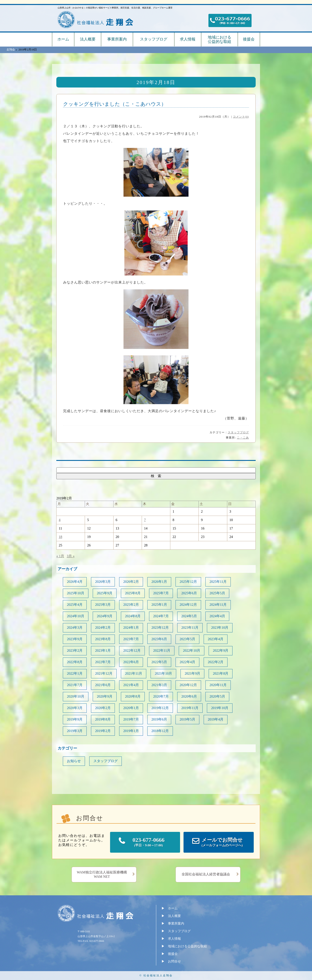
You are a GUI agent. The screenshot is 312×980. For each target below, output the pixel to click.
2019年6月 (159, 719)
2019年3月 (75, 731)
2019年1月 (131, 731)
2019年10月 (220, 708)
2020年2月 (103, 708)
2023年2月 (75, 650)
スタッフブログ (154, 39)
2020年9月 (105, 696)
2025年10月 (76, 593)
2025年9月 (105, 593)
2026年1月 (159, 582)
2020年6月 (189, 696)
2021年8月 (221, 673)
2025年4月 (75, 605)
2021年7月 (75, 685)
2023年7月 (131, 639)
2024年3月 (75, 628)
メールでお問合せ (222, 843)
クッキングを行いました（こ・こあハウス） (115, 104)
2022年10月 (192, 650)
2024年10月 (76, 616)
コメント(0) (241, 117)
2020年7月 (161, 696)
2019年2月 (103, 731)
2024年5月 (189, 616)
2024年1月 (131, 628)
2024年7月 (161, 616)
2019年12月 (160, 708)
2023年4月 (216, 639)
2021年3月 (159, 685)
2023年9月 (75, 639)
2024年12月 (188, 605)
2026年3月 (103, 582)
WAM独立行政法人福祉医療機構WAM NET (102, 874)
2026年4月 (75, 582)
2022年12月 (132, 650)
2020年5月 (217, 696)
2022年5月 (159, 662)
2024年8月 (133, 616)
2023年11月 (190, 628)
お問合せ (174, 961)
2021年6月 (103, 685)
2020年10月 (76, 696)
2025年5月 (217, 593)
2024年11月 (218, 605)
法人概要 (88, 39)
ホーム (63, 39)
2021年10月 (163, 673)
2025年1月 (159, 605)
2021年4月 (131, 685)
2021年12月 (104, 673)
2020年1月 (131, 708)
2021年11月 (134, 673)
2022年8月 (75, 662)
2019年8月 (103, 719)
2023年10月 (220, 628)
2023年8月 (103, 639)
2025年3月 (103, 605)
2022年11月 (162, 650)
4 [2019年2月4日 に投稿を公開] (60, 520)
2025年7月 (161, 593)
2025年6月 (189, 593)
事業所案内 (117, 39)
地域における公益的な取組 (219, 39)
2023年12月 (160, 628)
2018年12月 (160, 731)
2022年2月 (216, 662)
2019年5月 (187, 719)
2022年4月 (187, 662)
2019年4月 (216, 719)
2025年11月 (218, 582)
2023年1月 (103, 650)
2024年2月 (103, 628)
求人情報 (188, 39)
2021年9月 (192, 673)
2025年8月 (133, 593)
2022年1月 (75, 673)
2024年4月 (217, 616)
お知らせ (74, 761)
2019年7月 (131, 719)
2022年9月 (221, 650)
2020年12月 (188, 685)
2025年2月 (131, 605)
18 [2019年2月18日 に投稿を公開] (60, 537)
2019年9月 (75, 719)
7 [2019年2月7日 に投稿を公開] (145, 520)
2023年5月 (187, 639)
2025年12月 (188, 582)
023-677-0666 (149, 842)
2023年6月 (159, 639)
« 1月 (60, 556)
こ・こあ (243, 438)
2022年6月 (131, 662)
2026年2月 (131, 582)
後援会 (249, 39)
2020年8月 (133, 696)
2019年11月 (190, 708)
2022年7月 (103, 662)
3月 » (71, 556)
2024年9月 (105, 616)
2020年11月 (218, 685)
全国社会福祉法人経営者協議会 (206, 874)
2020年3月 (75, 708)
